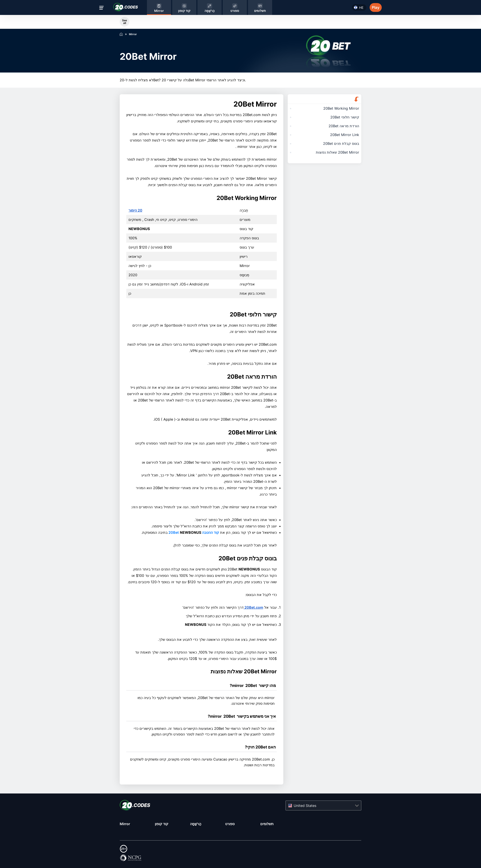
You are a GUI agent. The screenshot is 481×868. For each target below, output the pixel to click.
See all (125, 22)
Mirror (125, 824)
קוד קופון (162, 824)
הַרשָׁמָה (196, 824)
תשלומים (267, 824)
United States (305, 805)
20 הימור (135, 210)
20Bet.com (253, 607)
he (361, 8)
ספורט (230, 824)
